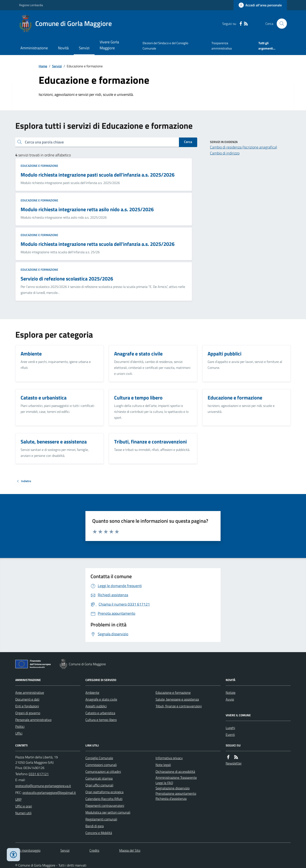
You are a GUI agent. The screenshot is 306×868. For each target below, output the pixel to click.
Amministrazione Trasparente (176, 777)
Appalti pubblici (96, 706)
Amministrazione (34, 48)
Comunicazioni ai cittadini (103, 772)
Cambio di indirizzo (225, 153)
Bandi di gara (95, 826)
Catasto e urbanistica (100, 713)
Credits (94, 850)
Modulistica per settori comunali (108, 812)
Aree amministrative (30, 692)
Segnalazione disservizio (173, 788)
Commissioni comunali (101, 765)
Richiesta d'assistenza (171, 799)
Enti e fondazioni (27, 706)
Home (43, 66)
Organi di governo (28, 713)
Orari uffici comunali (99, 785)
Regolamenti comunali (101, 819)
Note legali (163, 765)
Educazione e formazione (39, 166)
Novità (63, 48)
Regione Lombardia (31, 5)
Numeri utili (23, 813)
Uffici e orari (24, 806)
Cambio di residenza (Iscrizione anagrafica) (244, 147)
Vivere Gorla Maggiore (109, 45)
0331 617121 (39, 774)
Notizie (231, 692)
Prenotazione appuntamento (176, 793)
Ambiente (92, 692)
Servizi (84, 48)
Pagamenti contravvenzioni (105, 806)
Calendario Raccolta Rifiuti (104, 799)
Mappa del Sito (130, 850)
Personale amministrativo (33, 720)
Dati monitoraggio (28, 850)
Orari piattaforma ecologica (104, 792)
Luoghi (230, 728)
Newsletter (234, 763)
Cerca (188, 142)
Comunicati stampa (99, 778)
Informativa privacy (169, 758)
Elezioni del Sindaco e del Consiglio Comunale (165, 46)
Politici (20, 726)
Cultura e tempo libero (101, 720)
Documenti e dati (27, 699)
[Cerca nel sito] (280, 24)
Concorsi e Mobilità (99, 833)
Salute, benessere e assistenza (177, 699)
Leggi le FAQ (164, 783)
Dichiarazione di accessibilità (175, 772)
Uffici (19, 733)
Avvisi (230, 699)
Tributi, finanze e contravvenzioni (179, 706)
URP (18, 799)
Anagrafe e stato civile (101, 699)
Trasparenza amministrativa (222, 46)
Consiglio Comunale (99, 758)
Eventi (230, 735)
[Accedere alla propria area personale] (260, 5)
